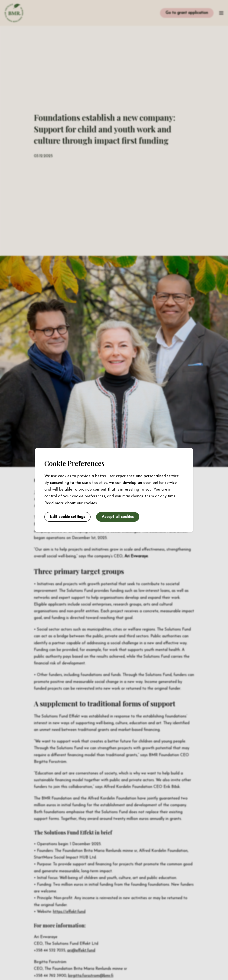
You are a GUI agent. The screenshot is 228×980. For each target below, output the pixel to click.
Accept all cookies (118, 517)
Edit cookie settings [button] (67, 517)
